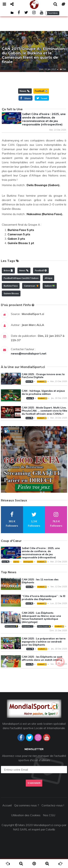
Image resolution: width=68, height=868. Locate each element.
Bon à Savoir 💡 (11, 626)
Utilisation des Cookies (26, 815)
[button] (52, 13)
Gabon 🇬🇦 (50, 286)
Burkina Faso (11, 286)
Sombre (53, 13)
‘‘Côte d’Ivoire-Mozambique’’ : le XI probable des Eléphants (44, 598)
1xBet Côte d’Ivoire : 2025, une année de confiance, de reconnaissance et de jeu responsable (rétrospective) (44, 119)
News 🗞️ (25, 91)
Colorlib (50, 829)
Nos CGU (49, 815)
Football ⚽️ (41, 91)
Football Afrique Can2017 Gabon (21, 278)
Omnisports (28, 562)
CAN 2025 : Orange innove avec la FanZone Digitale (43, 376)
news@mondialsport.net (29, 353)
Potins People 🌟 (44, 626)
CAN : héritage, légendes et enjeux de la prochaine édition (43, 392)
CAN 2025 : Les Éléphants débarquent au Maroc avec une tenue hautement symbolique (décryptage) (41, 617)
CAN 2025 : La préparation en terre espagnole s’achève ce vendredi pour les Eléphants (44, 642)
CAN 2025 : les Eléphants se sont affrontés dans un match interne (42, 658)
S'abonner (34, 783)
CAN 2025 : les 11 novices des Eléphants (40, 581)
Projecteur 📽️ (27, 626)
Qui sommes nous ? (27, 805)
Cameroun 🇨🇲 (31, 286)
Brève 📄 (8, 270)
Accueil (7, 805)
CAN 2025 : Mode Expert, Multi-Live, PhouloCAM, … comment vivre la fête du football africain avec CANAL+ (44, 411)
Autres (16, 562)
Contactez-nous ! (53, 805)
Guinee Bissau (11, 293)
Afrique (49, 278)
